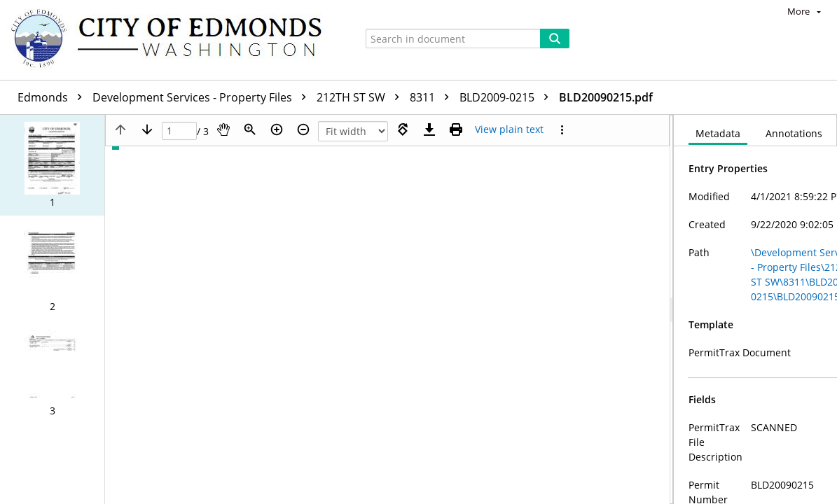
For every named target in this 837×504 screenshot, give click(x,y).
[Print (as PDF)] (456, 129)
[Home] (173, 40)
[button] (52, 165)
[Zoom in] (277, 129)
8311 (433, 97)
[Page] (179, 131)
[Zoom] (250, 129)
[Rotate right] (403, 129)
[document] (755, 309)
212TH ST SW (361, 97)
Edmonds (53, 97)
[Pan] (223, 129)
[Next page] (147, 129)
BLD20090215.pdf (606, 97)
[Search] (555, 38)
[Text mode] (509, 129)
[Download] (429, 129)
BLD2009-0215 (507, 97)
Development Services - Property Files (203, 97)
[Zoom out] (303, 129)
